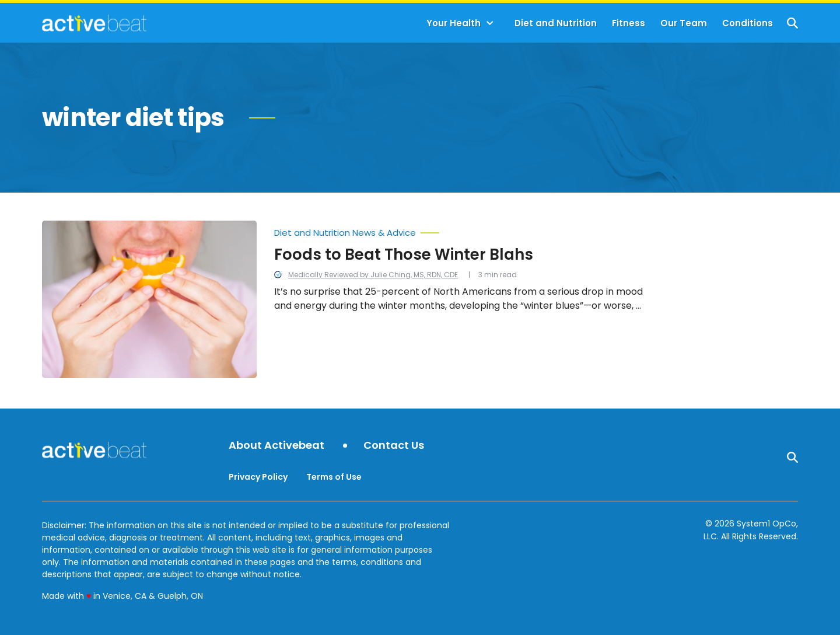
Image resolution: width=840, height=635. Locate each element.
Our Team (684, 23)
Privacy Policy (258, 477)
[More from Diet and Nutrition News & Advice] (461, 230)
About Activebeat (276, 446)
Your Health (454, 23)
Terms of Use (334, 477)
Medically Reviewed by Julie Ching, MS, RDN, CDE (373, 275)
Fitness (629, 23)
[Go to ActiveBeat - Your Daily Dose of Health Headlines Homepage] (94, 23)
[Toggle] (490, 23)
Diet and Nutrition (556, 23)
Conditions (748, 23)
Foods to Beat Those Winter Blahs (404, 254)
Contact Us (394, 446)
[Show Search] (792, 23)
